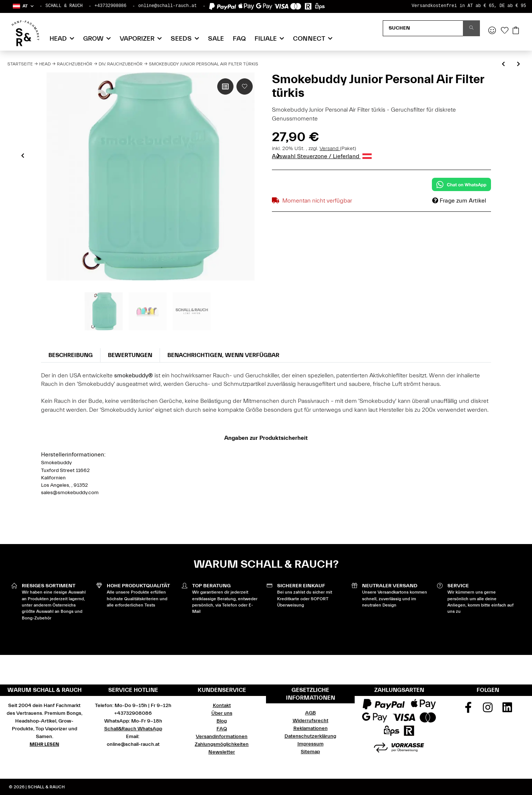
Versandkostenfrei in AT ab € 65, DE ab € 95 (469, 6)
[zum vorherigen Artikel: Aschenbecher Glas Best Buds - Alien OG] (503, 64)
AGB (311, 713)
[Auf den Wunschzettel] (245, 86)
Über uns (222, 713)
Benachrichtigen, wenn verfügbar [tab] (223, 355)
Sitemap (310, 752)
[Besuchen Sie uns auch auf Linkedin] (507, 710)
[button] (23, 6)
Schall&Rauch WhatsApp (133, 729)
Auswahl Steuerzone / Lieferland (322, 156)
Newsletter (222, 752)
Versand (330, 149)
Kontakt (222, 706)
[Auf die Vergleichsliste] (225, 86)
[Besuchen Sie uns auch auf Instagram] (488, 710)
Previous (23, 156)
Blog (222, 721)
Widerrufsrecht (311, 721)
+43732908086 (110, 6)
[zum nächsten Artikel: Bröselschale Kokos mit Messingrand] (519, 64)
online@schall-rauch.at (167, 6)
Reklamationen (311, 728)
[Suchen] (423, 28)
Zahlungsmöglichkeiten (222, 744)
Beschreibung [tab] (71, 355)
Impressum (311, 744)
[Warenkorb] (516, 31)
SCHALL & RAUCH (64, 6)
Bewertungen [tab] (130, 355)
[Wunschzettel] (505, 31)
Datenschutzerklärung (310, 736)
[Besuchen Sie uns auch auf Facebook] (468, 710)
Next (278, 156)
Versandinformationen (222, 737)
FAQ (239, 39)
